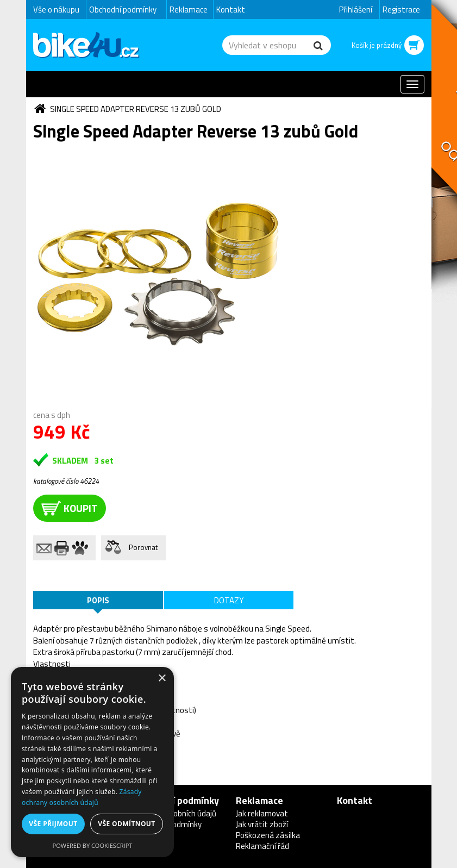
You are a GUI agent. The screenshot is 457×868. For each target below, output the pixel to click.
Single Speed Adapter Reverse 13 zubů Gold (136, 109)
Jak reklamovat (262, 813)
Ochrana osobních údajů (175, 813)
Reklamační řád (262, 846)
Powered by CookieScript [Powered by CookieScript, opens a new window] (93, 845)
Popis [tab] (98, 600)
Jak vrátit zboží (262, 824)
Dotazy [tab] (229, 600)
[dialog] (92, 762)
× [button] (162, 679)
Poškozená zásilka (268, 835)
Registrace (401, 10)
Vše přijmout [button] (53, 824)
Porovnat (143, 547)
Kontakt (231, 10)
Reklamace (189, 10)
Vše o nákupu (56, 10)
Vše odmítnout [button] (126, 824)
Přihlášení (356, 10)
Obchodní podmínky (123, 10)
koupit (70, 508)
